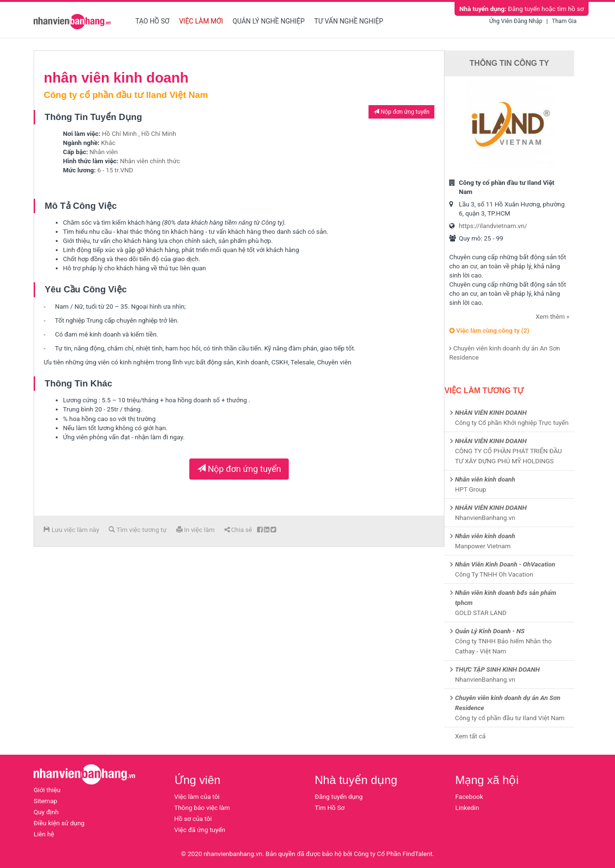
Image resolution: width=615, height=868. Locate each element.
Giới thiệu (47, 790)
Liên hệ (44, 834)
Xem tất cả (470, 736)
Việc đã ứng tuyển (200, 830)
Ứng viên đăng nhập (516, 21)
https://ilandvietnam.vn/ (493, 226)
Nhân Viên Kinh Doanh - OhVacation (505, 564)
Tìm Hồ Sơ (330, 808)
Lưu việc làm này (71, 530)
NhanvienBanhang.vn (485, 518)
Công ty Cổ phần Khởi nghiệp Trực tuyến (512, 423)
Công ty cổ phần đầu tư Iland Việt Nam (510, 718)
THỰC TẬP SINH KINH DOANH (497, 669)
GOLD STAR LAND (481, 613)
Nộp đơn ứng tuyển (401, 112)
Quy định (46, 812)
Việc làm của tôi (197, 797)
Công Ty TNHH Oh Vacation (494, 574)
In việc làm (196, 530)
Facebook (469, 797)
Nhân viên (104, 152)
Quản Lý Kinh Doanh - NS (490, 631)
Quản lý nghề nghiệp (269, 21)
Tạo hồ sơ (153, 21)
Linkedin (467, 808)
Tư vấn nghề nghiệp (349, 21)
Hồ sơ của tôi (193, 819)
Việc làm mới (201, 21)
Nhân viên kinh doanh (485, 479)
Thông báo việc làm (202, 808)
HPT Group (471, 489)
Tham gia (564, 21)
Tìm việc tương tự (137, 530)
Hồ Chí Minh (119, 134)
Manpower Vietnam (483, 546)
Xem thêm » (553, 317)
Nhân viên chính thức (150, 161)
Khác (108, 143)
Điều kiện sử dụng (59, 823)
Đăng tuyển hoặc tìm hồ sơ (522, 9)
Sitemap (45, 801)
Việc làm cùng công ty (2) (489, 331)
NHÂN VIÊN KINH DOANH (491, 413)
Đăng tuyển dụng (339, 797)
